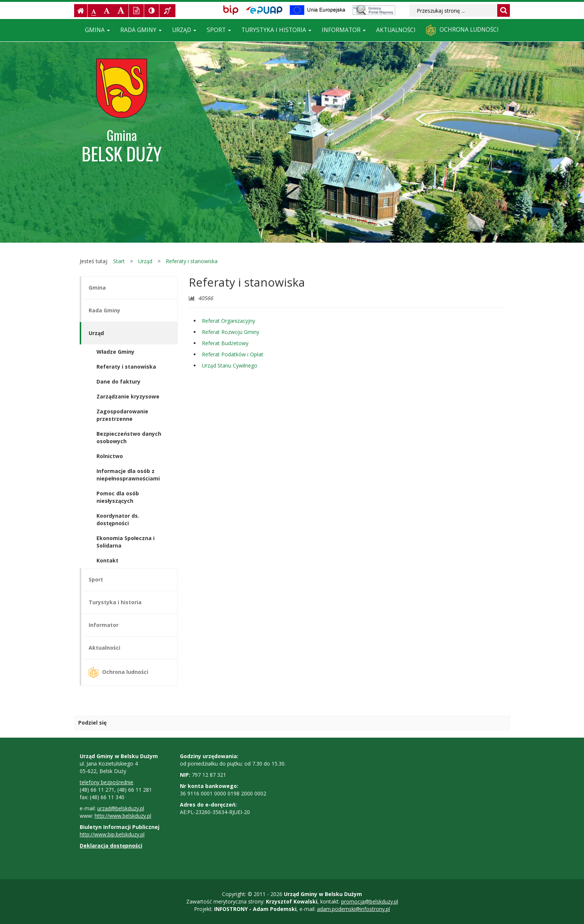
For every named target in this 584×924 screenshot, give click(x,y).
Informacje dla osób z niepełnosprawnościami (128, 475)
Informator (344, 30)
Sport (219, 30)
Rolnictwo (110, 456)
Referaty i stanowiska (192, 261)
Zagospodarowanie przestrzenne (122, 415)
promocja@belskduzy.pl (370, 901)
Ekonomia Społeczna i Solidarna (126, 542)
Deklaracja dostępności (111, 846)
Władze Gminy (115, 352)
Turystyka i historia (276, 30)
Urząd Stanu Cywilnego (230, 365)
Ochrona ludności (462, 30)
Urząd (184, 30)
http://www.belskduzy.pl (123, 816)
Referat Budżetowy (225, 343)
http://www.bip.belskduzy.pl (112, 834)
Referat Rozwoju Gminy (231, 332)
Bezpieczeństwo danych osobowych (129, 437)
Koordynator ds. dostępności (118, 519)
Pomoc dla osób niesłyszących (118, 497)
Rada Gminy (141, 30)
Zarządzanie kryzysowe (128, 396)
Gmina (97, 30)
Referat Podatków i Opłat (233, 354)
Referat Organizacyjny (228, 321)
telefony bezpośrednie (107, 782)
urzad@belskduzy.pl (121, 808)
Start (119, 261)
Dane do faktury (118, 381)
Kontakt (107, 560)
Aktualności (396, 30)
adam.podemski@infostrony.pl (353, 909)
